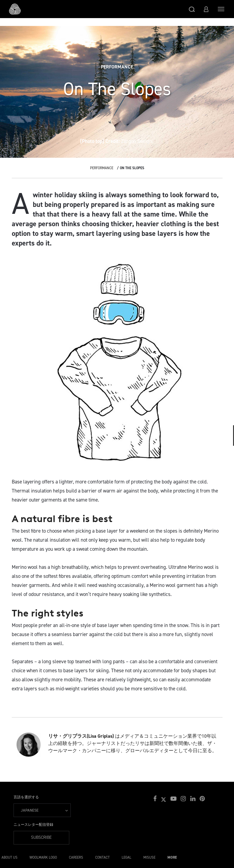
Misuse (149, 857)
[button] (192, 9)
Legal (126, 857)
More (172, 857)
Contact (102, 857)
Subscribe (41, 837)
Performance (102, 168)
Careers (76, 857)
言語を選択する (26, 797)
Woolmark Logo (43, 857)
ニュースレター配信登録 (33, 825)
